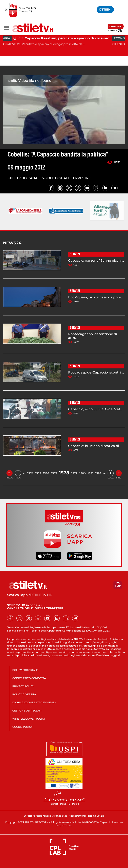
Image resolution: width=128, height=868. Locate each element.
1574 (30, 473)
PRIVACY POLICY (23, 686)
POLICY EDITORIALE (25, 670)
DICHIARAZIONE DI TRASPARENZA (34, 702)
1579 (74, 473)
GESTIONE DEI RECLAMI (27, 711)
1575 (38, 473)
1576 (46, 473)
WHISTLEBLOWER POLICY (29, 719)
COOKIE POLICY (22, 727)
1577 (54, 473)
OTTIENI (105, 9)
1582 (98, 473)
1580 (83, 473)
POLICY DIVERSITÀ (24, 694)
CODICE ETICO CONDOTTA (29, 678)
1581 (90, 473)
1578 (64, 473)
